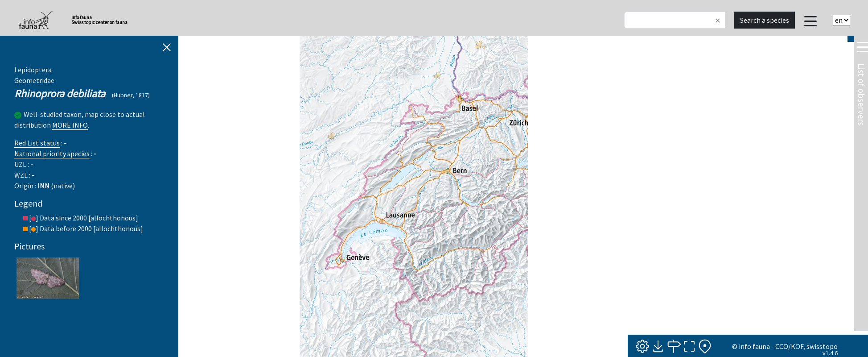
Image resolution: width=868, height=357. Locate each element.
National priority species (52, 154)
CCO (782, 346)
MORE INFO (70, 125)
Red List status (37, 143)
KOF (797, 346)
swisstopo (822, 346)
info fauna (754, 346)
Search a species (765, 20)
